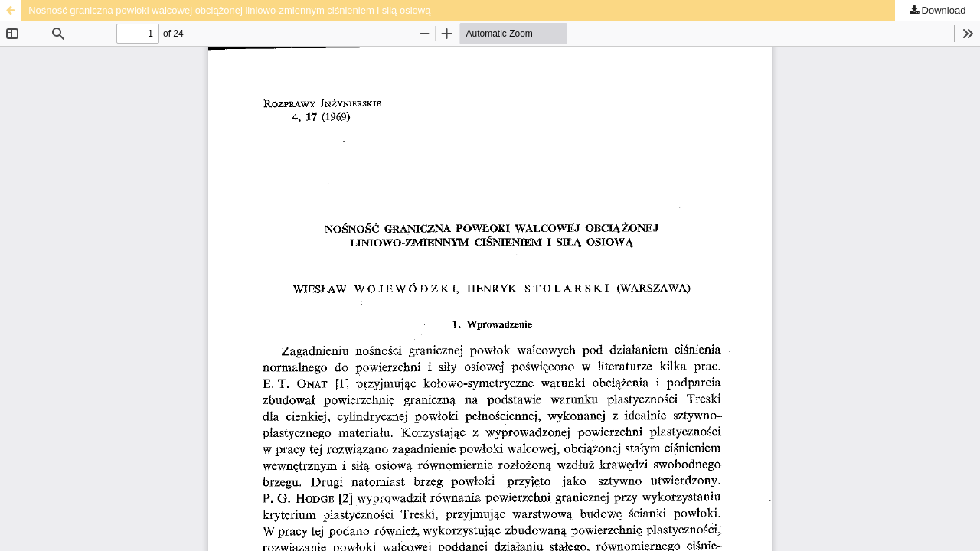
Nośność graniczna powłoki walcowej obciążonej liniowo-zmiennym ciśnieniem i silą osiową (229, 10)
